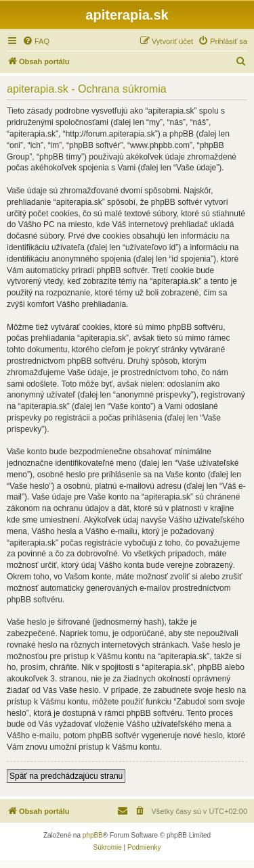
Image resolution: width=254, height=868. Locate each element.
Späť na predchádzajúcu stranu (66, 776)
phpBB (93, 835)
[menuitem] (36, 41)
